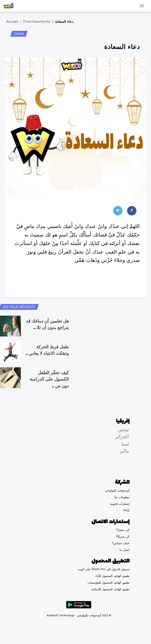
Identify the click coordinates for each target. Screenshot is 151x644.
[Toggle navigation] (142, 6)
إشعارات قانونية (120, 504)
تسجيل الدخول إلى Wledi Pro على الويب (103, 569)
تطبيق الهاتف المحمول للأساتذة (110, 589)
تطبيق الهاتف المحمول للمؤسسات (109, 583)
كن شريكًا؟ (123, 537)
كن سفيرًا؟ (123, 530)
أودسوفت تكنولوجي (117, 491)
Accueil (12, 22)
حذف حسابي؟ (121, 543)
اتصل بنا (125, 550)
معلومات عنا (122, 497)
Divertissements (37, 22)
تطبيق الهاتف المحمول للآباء (112, 576)
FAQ (126, 511)
